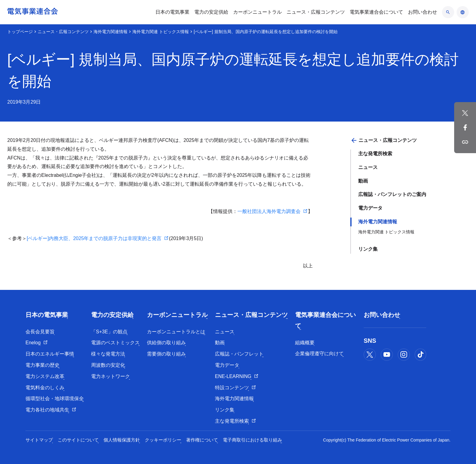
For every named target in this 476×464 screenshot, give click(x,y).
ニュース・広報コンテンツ (63, 32)
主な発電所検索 (375, 154)
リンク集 (368, 249)
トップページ (20, 32)
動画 (363, 181)
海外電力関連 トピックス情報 (161, 32)
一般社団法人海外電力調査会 (269, 211)
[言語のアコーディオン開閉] (463, 12)
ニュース (368, 167)
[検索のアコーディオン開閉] (448, 12)
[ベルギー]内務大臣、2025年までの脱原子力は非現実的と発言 (94, 238)
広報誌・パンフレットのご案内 (392, 194)
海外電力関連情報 (110, 32)
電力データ (370, 208)
